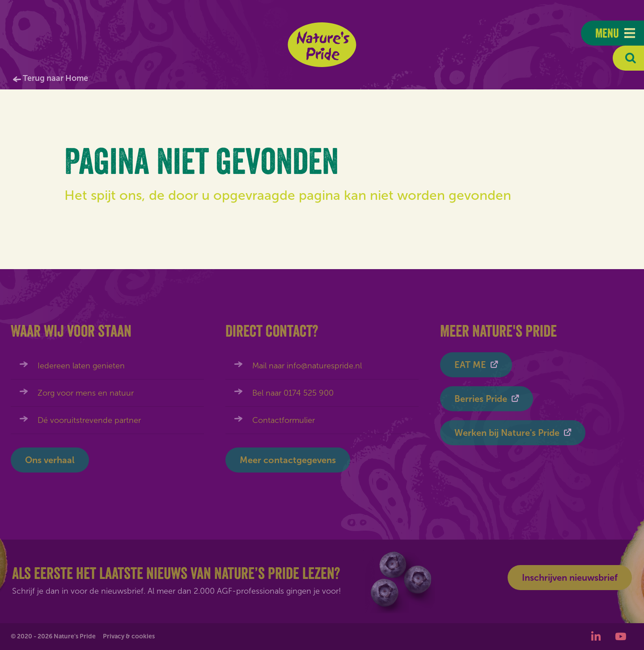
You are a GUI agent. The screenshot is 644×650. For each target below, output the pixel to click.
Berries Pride (481, 399)
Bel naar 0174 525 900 (293, 393)
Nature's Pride (322, 45)
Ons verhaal (50, 460)
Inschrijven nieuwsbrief (570, 578)
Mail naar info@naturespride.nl (307, 366)
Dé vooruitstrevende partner (89, 420)
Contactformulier (284, 420)
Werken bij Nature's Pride (507, 433)
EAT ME (470, 365)
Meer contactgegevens (288, 460)
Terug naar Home (55, 78)
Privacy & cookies (129, 636)
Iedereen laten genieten (81, 366)
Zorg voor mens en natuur (86, 393)
